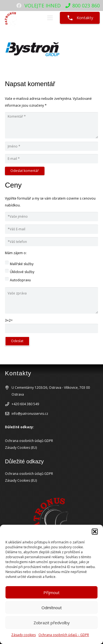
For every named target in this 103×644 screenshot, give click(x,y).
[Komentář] (51, 125)
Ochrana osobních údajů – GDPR (64, 635)
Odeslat (17, 341)
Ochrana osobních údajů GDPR (29, 441)
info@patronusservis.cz (30, 414)
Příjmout (51, 592)
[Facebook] (19, 5)
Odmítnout (52, 608)
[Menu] (50, 18)
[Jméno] (51, 146)
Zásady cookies (23, 635)
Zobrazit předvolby (52, 623)
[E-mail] (51, 159)
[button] (95, 532)
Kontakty (80, 18)
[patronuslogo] (11, 18)
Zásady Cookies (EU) (21, 448)
